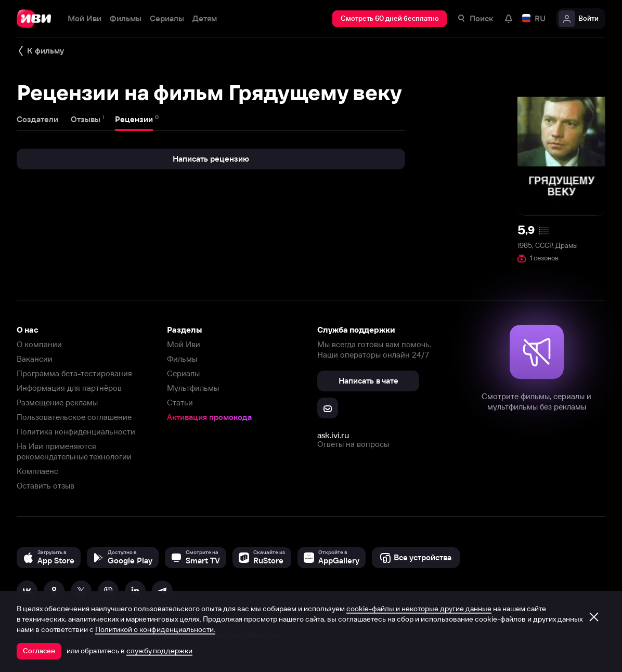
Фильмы (182, 359)
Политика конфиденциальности (76, 432)
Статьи (180, 403)
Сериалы (183, 373)
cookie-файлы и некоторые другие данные (419, 609)
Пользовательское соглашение (74, 417)
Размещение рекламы (57, 403)
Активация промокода (209, 417)
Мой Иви (184, 344)
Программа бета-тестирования (74, 373)
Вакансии (35, 359)
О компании (39, 344)
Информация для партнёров (69, 388)
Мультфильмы (193, 388)
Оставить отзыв (46, 486)
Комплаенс (37, 471)
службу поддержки (159, 651)
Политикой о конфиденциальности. (155, 629)
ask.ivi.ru (333, 435)
